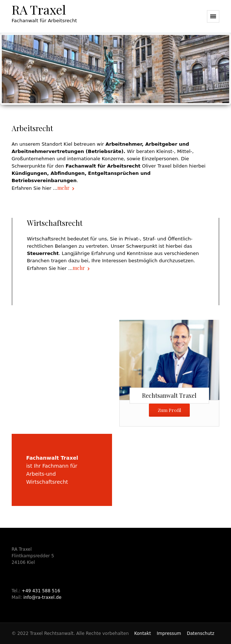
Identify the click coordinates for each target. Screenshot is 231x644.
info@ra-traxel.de (42, 597)
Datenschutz (201, 633)
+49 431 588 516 (41, 591)
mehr (63, 188)
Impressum (169, 633)
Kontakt (143, 633)
